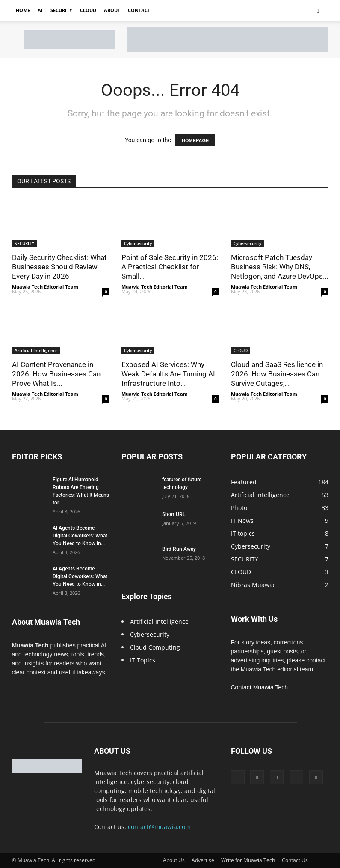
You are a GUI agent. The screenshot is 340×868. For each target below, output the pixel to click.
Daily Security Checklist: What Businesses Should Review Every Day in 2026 (59, 267)
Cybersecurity (138, 243)
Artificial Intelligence (36, 350)
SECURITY (24, 243)
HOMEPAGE (195, 140)
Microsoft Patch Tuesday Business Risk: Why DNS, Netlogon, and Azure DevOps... (279, 267)
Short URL (174, 514)
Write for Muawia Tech (248, 860)
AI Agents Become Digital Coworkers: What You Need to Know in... (80, 536)
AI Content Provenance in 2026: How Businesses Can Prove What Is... (56, 374)
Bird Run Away (179, 549)
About (112, 10)
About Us (174, 860)
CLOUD (241, 350)
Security (61, 10)
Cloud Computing (155, 647)
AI (40, 10)
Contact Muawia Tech (260, 687)
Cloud (88, 10)
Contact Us (295, 860)
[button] (318, 10)
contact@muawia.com (159, 827)
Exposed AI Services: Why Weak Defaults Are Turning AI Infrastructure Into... (168, 374)
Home (23, 10)
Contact (139, 10)
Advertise (203, 860)
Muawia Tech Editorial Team (45, 287)
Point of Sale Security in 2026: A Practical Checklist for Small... (170, 267)
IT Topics (143, 660)
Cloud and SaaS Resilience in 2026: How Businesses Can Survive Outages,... (277, 374)
